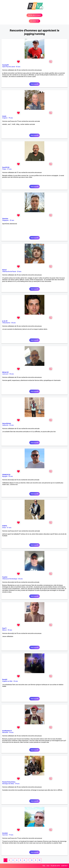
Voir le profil (34, 84)
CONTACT (64, 866)
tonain (4, 116)
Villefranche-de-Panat (9, 272)
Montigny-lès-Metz (8, 784)
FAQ (44, 866)
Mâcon (4, 630)
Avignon (5, 118)
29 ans (19, 272)
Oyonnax (5, 835)
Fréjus (4, 169)
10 (39, 860)
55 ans (10, 630)
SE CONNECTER (34, 21)
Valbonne (5, 425)
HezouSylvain (7, 423)
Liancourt (5, 374)
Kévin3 (4, 270)
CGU (48, 866)
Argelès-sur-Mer (7, 681)
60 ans (20, 579)
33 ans (16, 681)
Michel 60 (5, 372)
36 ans (13, 323)
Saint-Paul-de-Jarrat (9, 67)
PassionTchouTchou (9, 782)
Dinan (4, 528)
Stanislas (5, 219)
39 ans (17, 784)
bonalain (5, 833)
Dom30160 (6, 167)
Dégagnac (5, 220)
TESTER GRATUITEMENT (35, 15)
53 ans (12, 374)
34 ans (11, 732)
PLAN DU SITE (55, 866)
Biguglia (5, 476)
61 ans (9, 528)
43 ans (18, 67)
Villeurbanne (6, 323)
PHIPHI (5, 526)
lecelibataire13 (7, 731)
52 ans (12, 220)
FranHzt (5, 577)
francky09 (5, 65)
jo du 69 (5, 321)
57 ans (9, 169)
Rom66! (5, 679)
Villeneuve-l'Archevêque (10, 579)
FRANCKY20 (6, 475)
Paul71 (4, 628)
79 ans (11, 118)
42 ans (11, 425)
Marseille (5, 732)
